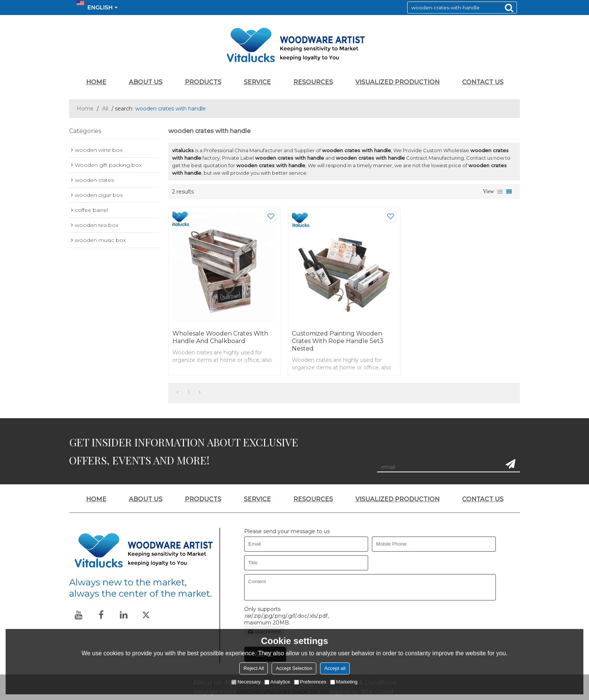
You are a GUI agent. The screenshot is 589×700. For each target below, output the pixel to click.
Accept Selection (294, 668)
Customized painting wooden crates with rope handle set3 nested (338, 341)
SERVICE (257, 82)
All (105, 109)
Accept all (335, 668)
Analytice (277, 682)
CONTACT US (483, 82)
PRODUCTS (203, 82)
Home (85, 109)
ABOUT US (146, 82)
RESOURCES (313, 82)
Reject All (254, 668)
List (500, 192)
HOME (96, 82)
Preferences (310, 682)
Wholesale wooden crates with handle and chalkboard (220, 337)
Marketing (344, 682)
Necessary (246, 682)
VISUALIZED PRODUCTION (397, 82)
